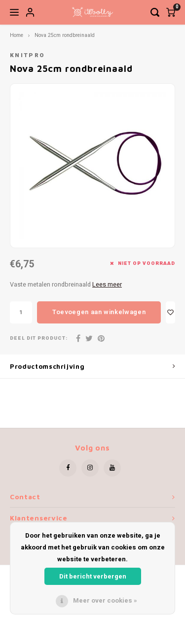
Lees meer (107, 285)
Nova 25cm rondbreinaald (65, 35)
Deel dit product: (39, 338)
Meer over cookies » (105, 600)
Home (17, 35)
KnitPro (27, 55)
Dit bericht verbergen (93, 576)
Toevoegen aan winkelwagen (99, 312)
